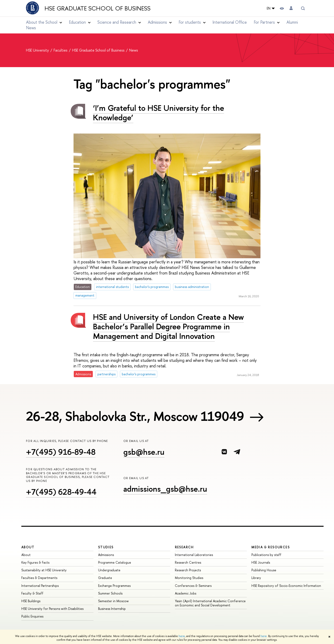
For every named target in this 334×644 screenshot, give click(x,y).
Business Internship (112, 609)
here (182, 636)
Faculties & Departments (39, 578)
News (31, 28)
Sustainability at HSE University (44, 570)
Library (256, 578)
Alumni (292, 22)
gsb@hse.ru (144, 452)
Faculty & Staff (32, 593)
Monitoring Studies (189, 578)
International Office (230, 22)
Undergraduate (109, 570)
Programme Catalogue (115, 562)
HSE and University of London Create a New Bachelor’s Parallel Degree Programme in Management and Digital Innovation (168, 326)
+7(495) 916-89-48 (61, 452)
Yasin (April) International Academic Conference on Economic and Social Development (210, 603)
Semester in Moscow (113, 601)
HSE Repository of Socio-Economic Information (286, 586)
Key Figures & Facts (35, 562)
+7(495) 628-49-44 (61, 492)
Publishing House (264, 570)
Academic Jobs (186, 593)
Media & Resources (271, 547)
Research (184, 547)
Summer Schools (110, 593)
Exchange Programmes (114, 586)
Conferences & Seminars (193, 586)
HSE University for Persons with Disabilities (52, 609)
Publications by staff (266, 555)
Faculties (61, 50)
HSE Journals (261, 562)
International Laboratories (194, 555)
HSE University (38, 50)
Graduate (105, 578)
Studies (106, 547)
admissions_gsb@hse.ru (165, 489)
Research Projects (188, 570)
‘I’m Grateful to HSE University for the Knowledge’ (159, 113)
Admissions (106, 555)
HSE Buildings (31, 601)
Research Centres (188, 562)
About (28, 547)
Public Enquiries (32, 616)
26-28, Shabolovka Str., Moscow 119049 (135, 416)
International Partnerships (40, 586)
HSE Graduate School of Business (98, 8)
